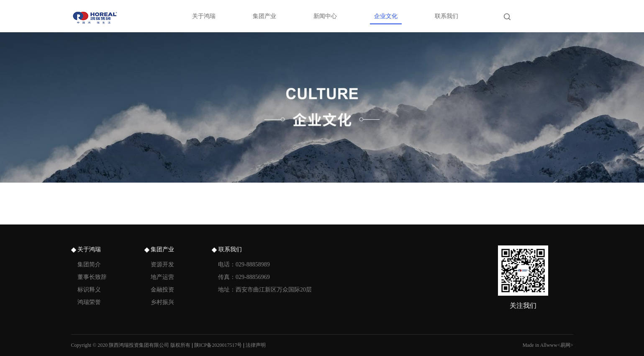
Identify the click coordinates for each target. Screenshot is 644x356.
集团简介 (89, 264)
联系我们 (446, 16)
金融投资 (162, 290)
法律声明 (256, 345)
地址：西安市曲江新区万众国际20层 (265, 290)
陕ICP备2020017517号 (218, 345)
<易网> (565, 345)
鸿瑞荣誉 (89, 302)
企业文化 (386, 16)
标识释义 (89, 290)
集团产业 (264, 16)
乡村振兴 (162, 302)
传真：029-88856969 (244, 277)
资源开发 (162, 264)
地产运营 (162, 277)
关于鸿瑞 (204, 16)
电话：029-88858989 (244, 264)
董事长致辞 (92, 277)
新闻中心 (325, 16)
